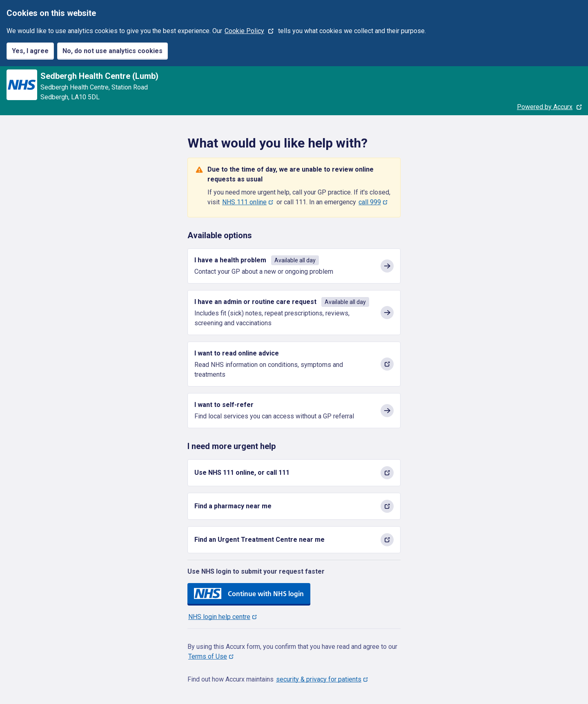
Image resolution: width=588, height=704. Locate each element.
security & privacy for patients (319, 679)
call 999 (370, 202)
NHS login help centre (219, 617)
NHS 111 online (244, 202)
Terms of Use (208, 656)
